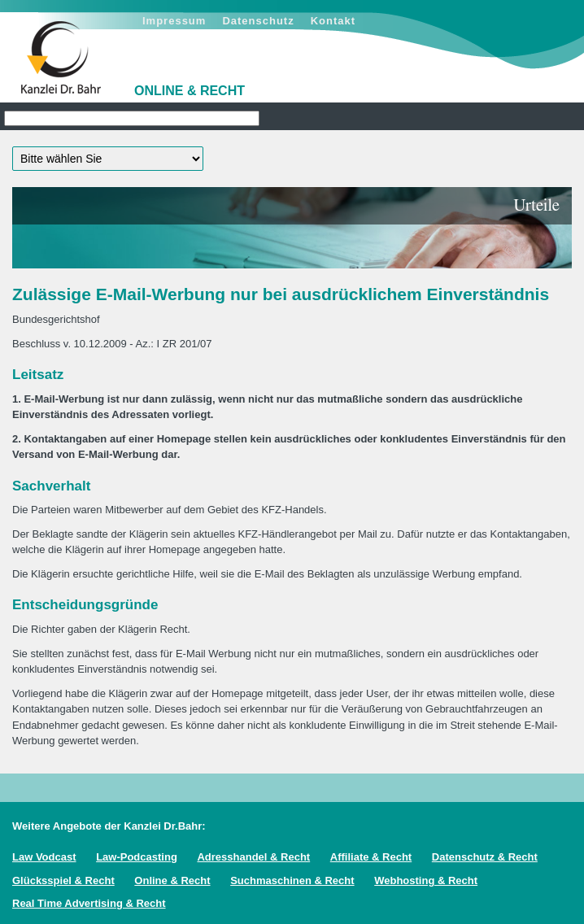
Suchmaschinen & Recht (292, 880)
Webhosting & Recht (426, 880)
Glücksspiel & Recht (63, 880)
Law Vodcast (44, 857)
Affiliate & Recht (371, 857)
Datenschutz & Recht (485, 857)
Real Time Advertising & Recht (89, 903)
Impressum (174, 21)
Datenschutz (258, 21)
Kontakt (333, 21)
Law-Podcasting (137, 857)
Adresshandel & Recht (253, 857)
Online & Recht (172, 880)
